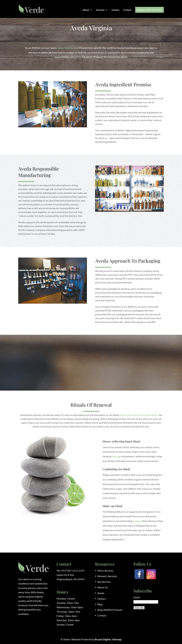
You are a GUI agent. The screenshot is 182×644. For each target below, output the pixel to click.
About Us (103, 587)
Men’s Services (105, 571)
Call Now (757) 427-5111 (149, 10)
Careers (116, 10)
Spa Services (104, 582)
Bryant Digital (103, 639)
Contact (127, 10)
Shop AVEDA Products (110, 610)
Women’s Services (107, 576)
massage (117, 456)
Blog (100, 604)
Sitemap (117, 639)
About (86, 10)
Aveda (101, 593)
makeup (137, 521)
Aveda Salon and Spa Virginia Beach (139, 415)
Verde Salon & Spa (67, 48)
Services (100, 10)
